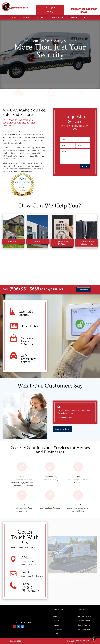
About (26, 18)
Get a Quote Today (50, 10)
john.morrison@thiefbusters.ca (83, 10)
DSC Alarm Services (85, 616)
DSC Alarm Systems (50, 102)
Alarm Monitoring (84, 629)
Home (14, 18)
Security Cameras (81, 102)
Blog (86, 18)
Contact (73, 18)
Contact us (83, 290)
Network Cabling (18, 102)
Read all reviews (62, 429)
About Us (56, 621)
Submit (85, 166)
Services (39, 18)
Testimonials (57, 18)
